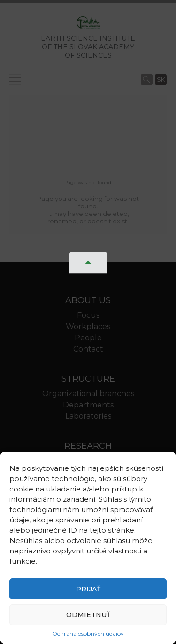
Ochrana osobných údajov (88, 633)
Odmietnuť (88, 615)
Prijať (88, 589)
